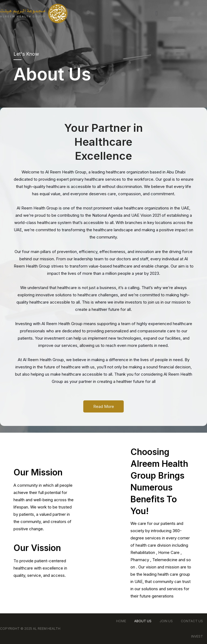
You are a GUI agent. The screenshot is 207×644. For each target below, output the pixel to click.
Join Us (166, 621)
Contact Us (192, 621)
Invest (197, 636)
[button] (156, 13)
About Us (143, 621)
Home (121, 621)
